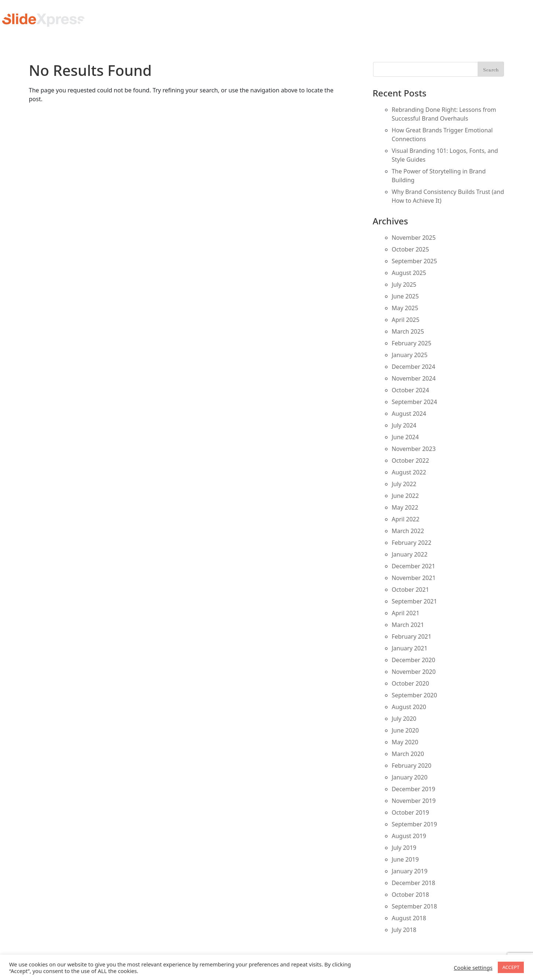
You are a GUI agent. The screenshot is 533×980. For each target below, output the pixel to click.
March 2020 (408, 754)
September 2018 (415, 906)
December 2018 (414, 883)
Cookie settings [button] (473, 968)
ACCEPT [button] (511, 967)
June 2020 (405, 730)
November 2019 (414, 801)
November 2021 (414, 578)
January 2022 (410, 554)
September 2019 (415, 824)
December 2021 (414, 566)
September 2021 (415, 601)
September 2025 (415, 261)
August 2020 (409, 707)
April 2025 (406, 320)
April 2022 (406, 519)
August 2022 (409, 472)
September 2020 (415, 695)
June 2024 (405, 437)
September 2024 (415, 402)
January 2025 (410, 355)
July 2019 (404, 848)
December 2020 (414, 660)
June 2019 (405, 859)
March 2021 (408, 625)
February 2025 (412, 343)
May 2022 (405, 507)
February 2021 (412, 636)
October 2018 (410, 895)
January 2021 (410, 648)
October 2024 (410, 390)
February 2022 (412, 543)
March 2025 (408, 331)
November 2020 (414, 672)
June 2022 (405, 496)
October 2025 (410, 249)
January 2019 (410, 871)
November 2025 (414, 238)
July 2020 (404, 719)
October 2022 (410, 460)
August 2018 (409, 918)
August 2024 (409, 414)
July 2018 (404, 930)
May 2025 (405, 308)
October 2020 (410, 683)
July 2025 (404, 285)
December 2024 (414, 367)
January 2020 (410, 777)
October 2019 (410, 812)
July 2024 (404, 425)
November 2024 (414, 378)
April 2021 (406, 613)
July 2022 (404, 484)
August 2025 (409, 273)
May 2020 (405, 742)
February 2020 (412, 766)
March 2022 (408, 531)
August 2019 (409, 836)
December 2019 (414, 789)
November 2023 (414, 449)
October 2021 (410, 590)
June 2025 (405, 296)
